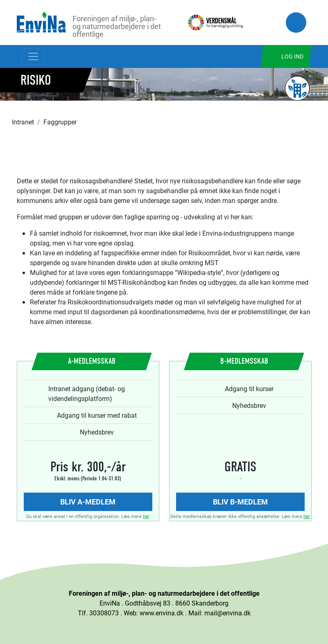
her (146, 516)
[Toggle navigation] (33, 56)
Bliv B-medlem (240, 502)
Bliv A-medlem (88, 502)
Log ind (292, 56)
